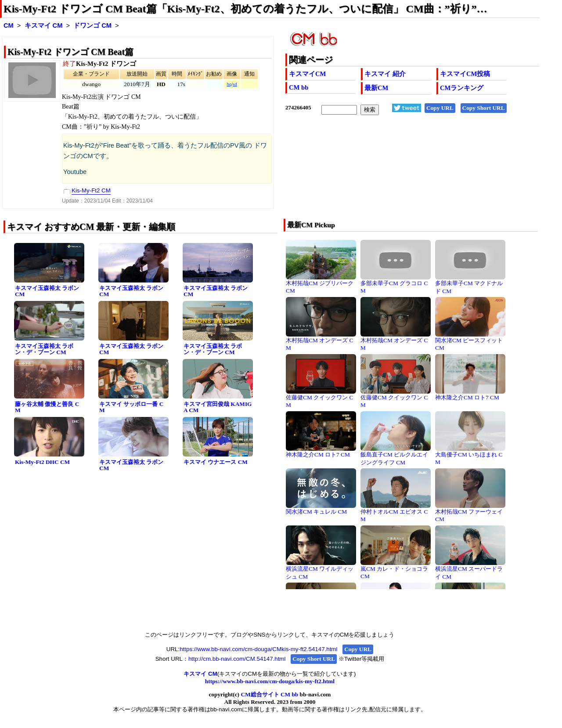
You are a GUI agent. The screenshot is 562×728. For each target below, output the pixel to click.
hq (229, 84)
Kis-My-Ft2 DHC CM (42, 462)
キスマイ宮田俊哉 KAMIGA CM (218, 407)
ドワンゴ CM (92, 25)
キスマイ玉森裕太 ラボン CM (47, 291)
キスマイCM (307, 74)
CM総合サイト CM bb (269, 694)
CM (9, 25)
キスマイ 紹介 (385, 74)
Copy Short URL (484, 108)
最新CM (376, 88)
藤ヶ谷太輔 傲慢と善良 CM (47, 407)
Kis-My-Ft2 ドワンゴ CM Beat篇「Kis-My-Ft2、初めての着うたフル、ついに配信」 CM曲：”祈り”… (245, 9)
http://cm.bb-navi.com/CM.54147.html (237, 659)
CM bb (299, 87)
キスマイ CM (44, 25)
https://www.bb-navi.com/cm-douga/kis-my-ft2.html (270, 681)
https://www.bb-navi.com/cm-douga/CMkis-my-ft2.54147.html (258, 649)
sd (235, 84)
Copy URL (440, 108)
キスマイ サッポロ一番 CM (131, 407)
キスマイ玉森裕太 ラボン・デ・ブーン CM (44, 349)
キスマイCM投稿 (465, 74)
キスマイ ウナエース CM (216, 462)
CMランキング (462, 88)
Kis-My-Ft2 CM (91, 190)
